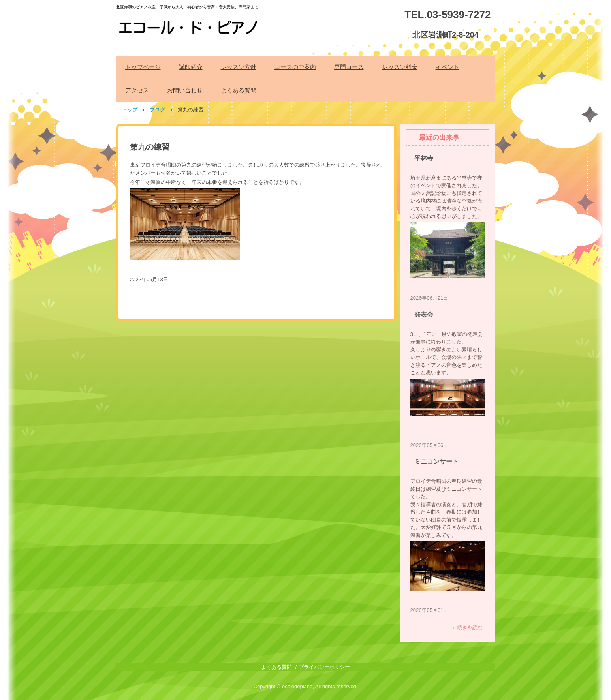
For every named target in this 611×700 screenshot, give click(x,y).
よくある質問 (239, 90)
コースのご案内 (295, 67)
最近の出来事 (439, 138)
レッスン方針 (239, 67)
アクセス (137, 90)
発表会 (424, 314)
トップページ (143, 67)
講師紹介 (191, 67)
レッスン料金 (400, 67)
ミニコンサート (436, 461)
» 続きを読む (468, 628)
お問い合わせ (185, 90)
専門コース (349, 67)
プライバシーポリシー (324, 667)
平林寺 (424, 158)
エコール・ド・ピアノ (189, 23)
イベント (447, 67)
